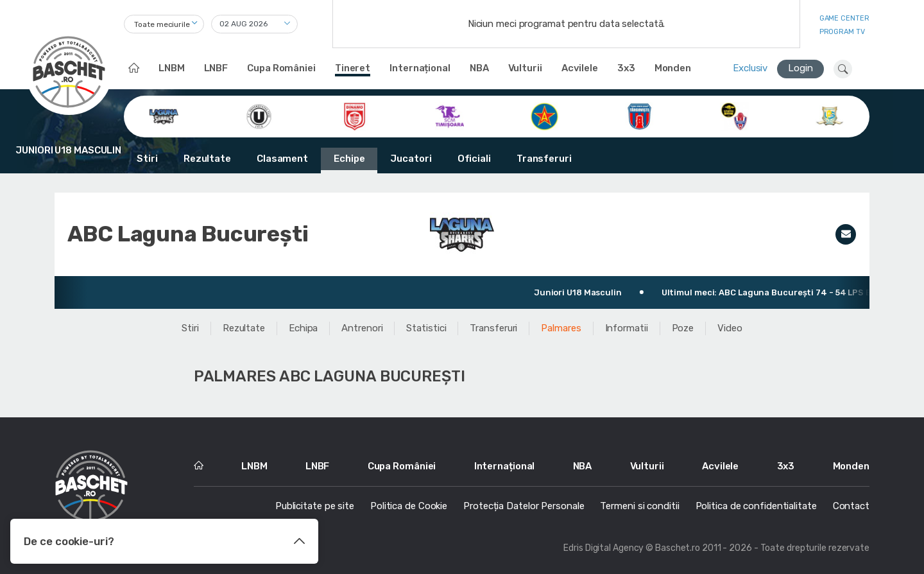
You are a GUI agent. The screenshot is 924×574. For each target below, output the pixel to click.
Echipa (303, 328)
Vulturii (525, 68)
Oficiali (474, 159)
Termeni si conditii (639, 506)
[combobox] (164, 24)
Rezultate (207, 159)
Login (800, 68)
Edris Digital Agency (603, 548)
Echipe (349, 159)
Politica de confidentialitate (756, 506)
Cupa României (281, 68)
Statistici (426, 328)
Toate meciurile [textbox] (162, 24)
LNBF (216, 68)
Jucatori (411, 159)
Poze (683, 328)
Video (730, 328)
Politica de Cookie (409, 506)
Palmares (561, 328)
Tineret (353, 68)
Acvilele (580, 68)
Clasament (282, 159)
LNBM (172, 68)
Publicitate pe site (315, 506)
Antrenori (362, 328)
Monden (673, 68)
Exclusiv (750, 68)
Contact (851, 506)
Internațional (420, 68)
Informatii (627, 328)
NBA (479, 68)
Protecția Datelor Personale (524, 506)
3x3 (626, 68)
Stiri (147, 159)
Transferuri (544, 159)
